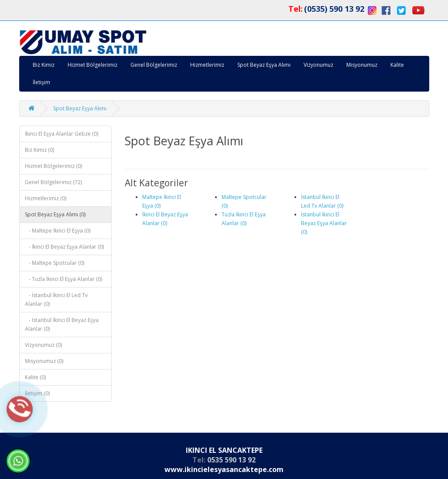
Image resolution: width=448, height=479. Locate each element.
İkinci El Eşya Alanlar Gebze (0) (62, 134)
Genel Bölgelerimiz (154, 65)
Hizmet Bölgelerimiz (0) (53, 166)
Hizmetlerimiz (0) (46, 198)
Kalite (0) (35, 377)
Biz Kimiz (44, 65)
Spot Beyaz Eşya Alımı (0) (55, 214)
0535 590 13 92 (231, 460)
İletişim (41, 82)
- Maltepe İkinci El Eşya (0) (58, 231)
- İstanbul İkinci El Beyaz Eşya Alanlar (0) (62, 324)
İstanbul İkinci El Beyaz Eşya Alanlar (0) (324, 223)
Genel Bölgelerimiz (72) (53, 182)
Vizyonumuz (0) (43, 345)
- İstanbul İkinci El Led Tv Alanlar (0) (56, 299)
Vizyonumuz (318, 65)
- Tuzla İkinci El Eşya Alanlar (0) (63, 279)
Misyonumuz (362, 65)
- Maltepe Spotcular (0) (55, 263)
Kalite (397, 65)
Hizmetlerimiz (207, 65)
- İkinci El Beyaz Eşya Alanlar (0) (64, 247)
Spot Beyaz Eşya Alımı (264, 65)
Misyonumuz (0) (44, 361)
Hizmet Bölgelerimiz (92, 65)
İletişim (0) (37, 393)
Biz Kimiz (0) (39, 150)
